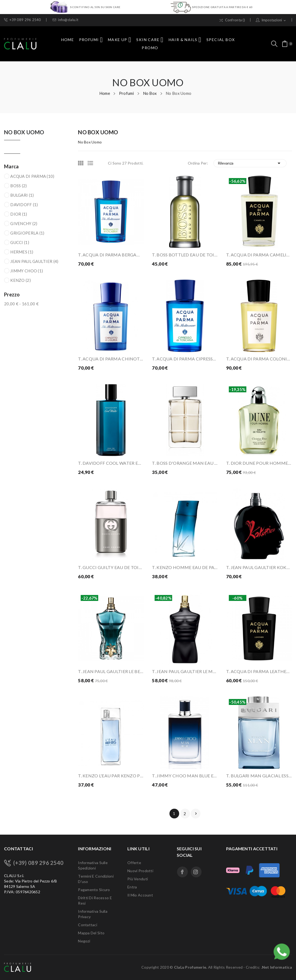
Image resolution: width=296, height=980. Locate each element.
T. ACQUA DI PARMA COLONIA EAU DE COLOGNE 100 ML (259, 359)
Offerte (134, 863)
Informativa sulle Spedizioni (93, 865)
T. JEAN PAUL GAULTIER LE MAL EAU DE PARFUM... (185, 671)
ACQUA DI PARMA (32, 176)
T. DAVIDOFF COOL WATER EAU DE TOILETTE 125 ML (111, 463)
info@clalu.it (65, 20)
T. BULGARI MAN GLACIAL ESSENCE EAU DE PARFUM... (259, 776)
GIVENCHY (24, 223)
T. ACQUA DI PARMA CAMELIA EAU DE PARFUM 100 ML (259, 255)
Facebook (182, 872)
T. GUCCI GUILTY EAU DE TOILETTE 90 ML (111, 567)
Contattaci (88, 925)
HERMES (22, 252)
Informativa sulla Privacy (93, 914)
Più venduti (138, 879)
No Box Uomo (24, 132)
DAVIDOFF (24, 205)
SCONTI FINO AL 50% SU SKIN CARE (95, 7)
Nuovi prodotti (140, 871)
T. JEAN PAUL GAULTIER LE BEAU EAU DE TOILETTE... (111, 671)
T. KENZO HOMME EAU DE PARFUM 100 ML (185, 567)
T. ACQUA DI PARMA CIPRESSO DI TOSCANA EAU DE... (185, 359)
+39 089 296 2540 (23, 20)
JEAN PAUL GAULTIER (34, 261)
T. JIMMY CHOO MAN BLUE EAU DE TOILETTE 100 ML (185, 776)
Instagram (196, 872)
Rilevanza (250, 163)
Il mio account (140, 895)
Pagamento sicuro (94, 890)
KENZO (21, 280)
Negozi (84, 941)
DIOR (19, 214)
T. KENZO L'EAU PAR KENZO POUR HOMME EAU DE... (111, 776)
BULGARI (22, 195)
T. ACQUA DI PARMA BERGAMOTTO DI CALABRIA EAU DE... (111, 255)
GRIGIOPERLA (27, 233)
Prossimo (196, 814)
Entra (132, 887)
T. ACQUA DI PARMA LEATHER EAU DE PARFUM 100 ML (259, 671)
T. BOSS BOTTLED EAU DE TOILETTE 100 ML (185, 255)
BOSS (18, 186)
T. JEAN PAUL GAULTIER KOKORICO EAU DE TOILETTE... (259, 567)
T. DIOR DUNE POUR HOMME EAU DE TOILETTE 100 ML (259, 463)
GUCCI (20, 242)
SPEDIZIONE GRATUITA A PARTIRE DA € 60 (222, 7)
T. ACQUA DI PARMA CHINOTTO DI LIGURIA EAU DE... (111, 359)
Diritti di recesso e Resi (95, 900)
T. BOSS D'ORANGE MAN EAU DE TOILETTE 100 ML (185, 463)
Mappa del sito (91, 933)
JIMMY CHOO (27, 271)
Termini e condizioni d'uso (96, 879)
